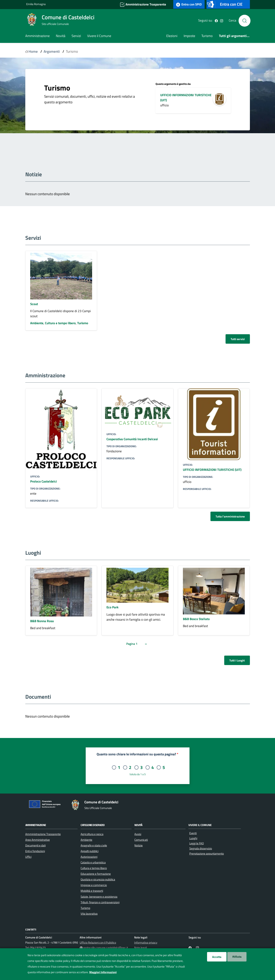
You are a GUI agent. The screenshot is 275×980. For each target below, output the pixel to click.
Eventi (193, 833)
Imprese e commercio (94, 885)
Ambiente (37, 323)
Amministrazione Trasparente (143, 5)
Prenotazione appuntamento (207, 854)
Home (33, 51)
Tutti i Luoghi (237, 660)
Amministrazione (37, 36)
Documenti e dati (35, 845)
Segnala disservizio (201, 848)
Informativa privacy (146, 942)
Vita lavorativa (89, 913)
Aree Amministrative (38, 840)
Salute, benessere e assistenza (99, 896)
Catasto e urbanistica (93, 862)
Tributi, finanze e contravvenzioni (100, 902)
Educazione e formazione (96, 874)
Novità (61, 36)
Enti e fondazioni (35, 851)
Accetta (217, 957)
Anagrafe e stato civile (94, 845)
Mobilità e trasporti (92, 891)
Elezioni (172, 36)
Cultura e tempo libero (60, 323)
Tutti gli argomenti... (234, 36)
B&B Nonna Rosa (42, 621)
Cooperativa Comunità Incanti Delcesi (132, 439)
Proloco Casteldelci (44, 481)
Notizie (139, 845)
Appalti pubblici (90, 851)
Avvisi (138, 834)
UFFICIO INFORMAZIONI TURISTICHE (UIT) (212, 470)
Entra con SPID (189, 4)
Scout (34, 304)
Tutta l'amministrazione (230, 516)
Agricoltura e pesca (92, 834)
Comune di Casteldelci (68, 17)
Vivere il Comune (99, 36)
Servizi (76, 36)
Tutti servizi (238, 339)
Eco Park (112, 607)
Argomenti (52, 51)
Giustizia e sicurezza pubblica (98, 879)
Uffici (28, 857)
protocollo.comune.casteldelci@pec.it (106, 948)
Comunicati (141, 840)
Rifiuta (237, 957)
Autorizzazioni (89, 857)
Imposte (189, 36)
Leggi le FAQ (197, 843)
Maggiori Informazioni (103, 972)
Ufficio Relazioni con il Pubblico (98, 942)
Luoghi (193, 838)
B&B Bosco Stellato (196, 619)
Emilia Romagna (36, 4)
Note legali (141, 948)
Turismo (207, 36)
